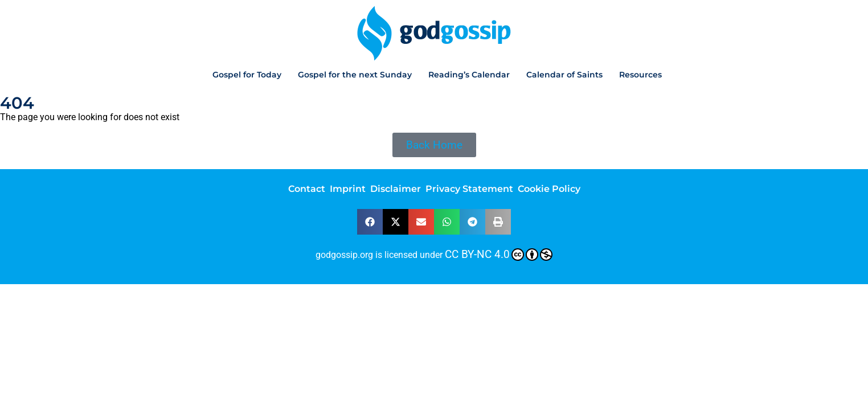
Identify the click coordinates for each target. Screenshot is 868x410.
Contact (307, 189)
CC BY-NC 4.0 (499, 255)
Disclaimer (396, 189)
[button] (370, 222)
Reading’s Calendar (469, 75)
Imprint (348, 189)
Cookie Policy (549, 189)
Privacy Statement (469, 189)
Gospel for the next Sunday (355, 75)
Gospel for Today (247, 75)
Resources (640, 75)
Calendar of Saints (564, 75)
